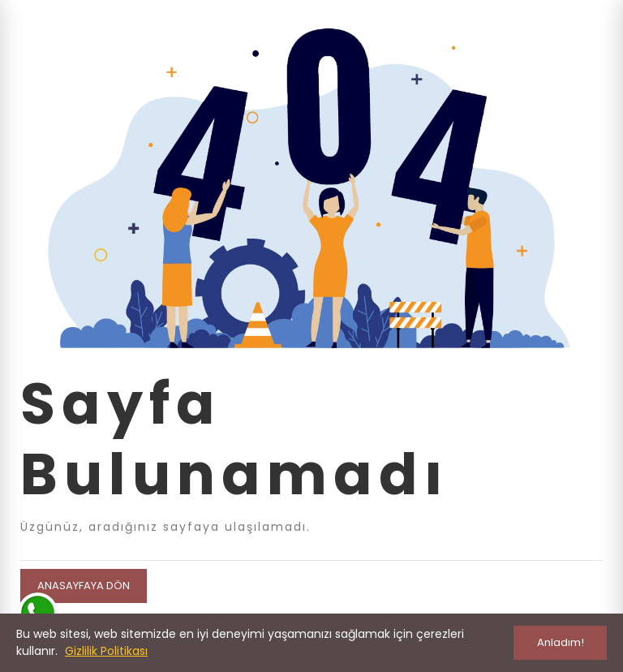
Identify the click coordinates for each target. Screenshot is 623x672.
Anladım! (561, 642)
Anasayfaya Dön (84, 586)
